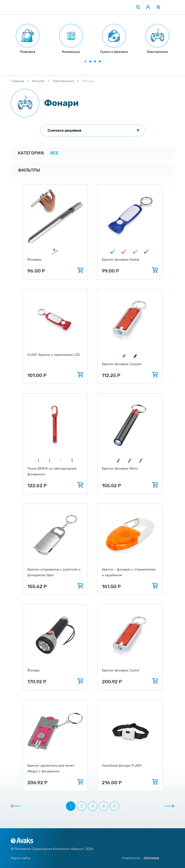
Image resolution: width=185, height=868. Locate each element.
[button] (85, 61)
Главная (17, 81)
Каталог (38, 81)
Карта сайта (21, 858)
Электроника (63, 81)
